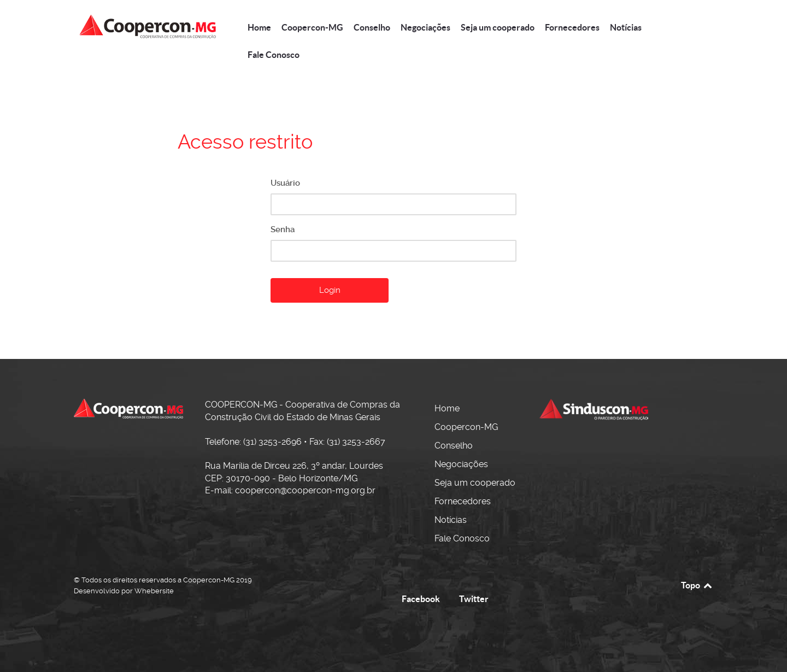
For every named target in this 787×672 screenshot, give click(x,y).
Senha (283, 229)
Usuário (285, 183)
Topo (697, 585)
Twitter (474, 599)
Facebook (421, 599)
